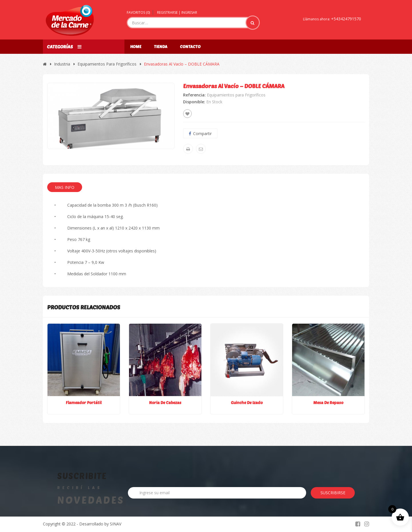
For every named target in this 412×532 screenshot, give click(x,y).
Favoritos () (138, 12)
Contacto (190, 47)
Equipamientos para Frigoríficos (107, 64)
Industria (62, 64)
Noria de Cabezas (165, 403)
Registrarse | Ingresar (177, 12)
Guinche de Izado (247, 403)
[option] (111, 116)
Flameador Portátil (84, 403)
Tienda (161, 47)
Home (136, 47)
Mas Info (65, 187)
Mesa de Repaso (328, 403)
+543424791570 (346, 19)
